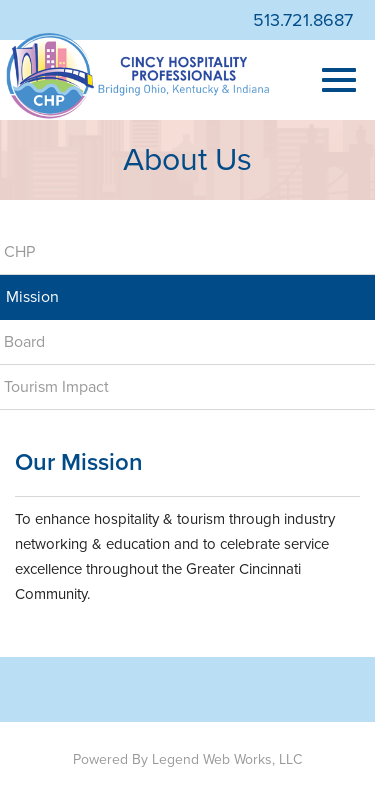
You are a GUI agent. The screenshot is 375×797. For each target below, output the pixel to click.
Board (24, 342)
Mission (32, 297)
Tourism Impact (56, 387)
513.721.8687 (303, 20)
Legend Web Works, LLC (227, 759)
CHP (19, 252)
